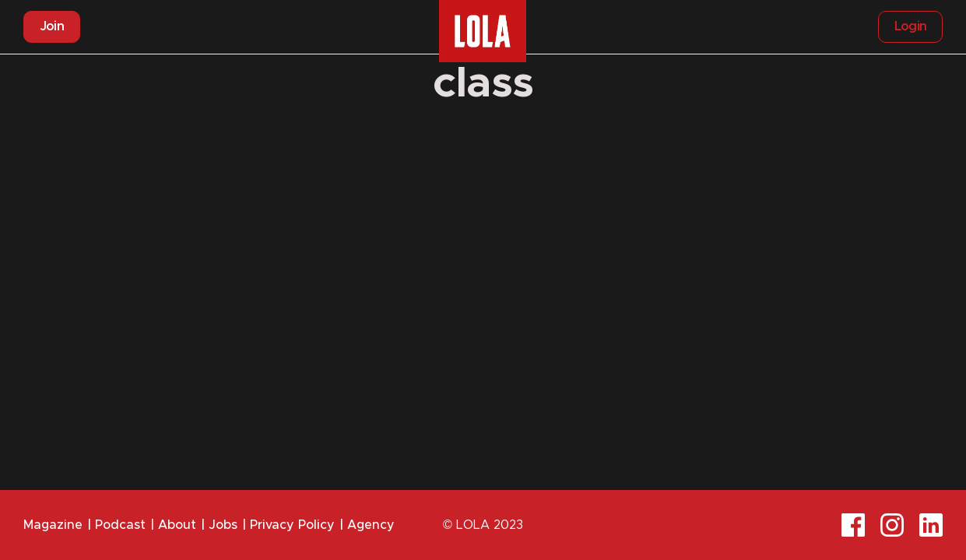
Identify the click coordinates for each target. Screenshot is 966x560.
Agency (371, 525)
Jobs (223, 525)
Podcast (120, 525)
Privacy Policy (292, 525)
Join (52, 26)
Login (910, 26)
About (177, 525)
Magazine (53, 525)
